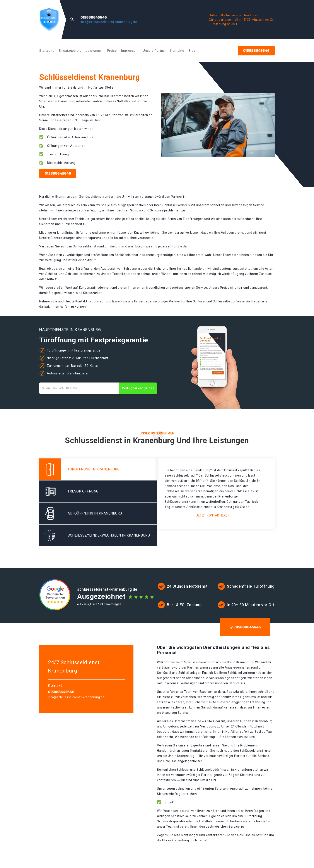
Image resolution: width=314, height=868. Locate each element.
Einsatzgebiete (70, 51)
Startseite (47, 51)
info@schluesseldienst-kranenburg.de (109, 22)
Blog (192, 51)
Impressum (130, 51)
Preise (112, 51)
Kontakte (177, 51)
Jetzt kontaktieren (213, 515)
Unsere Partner (154, 51)
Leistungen (94, 51)
